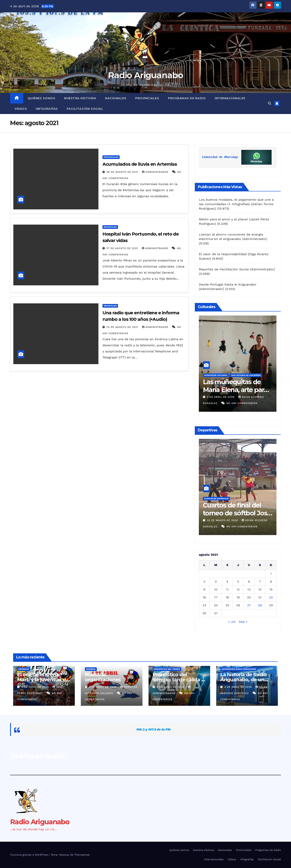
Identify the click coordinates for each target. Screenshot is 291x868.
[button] (270, 103)
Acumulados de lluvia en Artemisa (140, 164)
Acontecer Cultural (216, 375)
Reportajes (110, 227)
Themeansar (82, 855)
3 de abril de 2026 (221, 397)
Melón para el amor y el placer (223, 219)
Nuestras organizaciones (103, 677)
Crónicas (24, 669)
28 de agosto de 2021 (123, 172)
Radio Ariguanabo (145, 75)
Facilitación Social (85, 109)
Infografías (47, 109)
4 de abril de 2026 (36, 687)
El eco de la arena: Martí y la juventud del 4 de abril (44, 680)
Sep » (243, 622)
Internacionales (230, 98)
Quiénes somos (42, 98)
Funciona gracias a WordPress (30, 855)
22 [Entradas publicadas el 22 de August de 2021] (271, 597)
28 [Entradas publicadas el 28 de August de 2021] (260, 605)
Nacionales (116, 98)
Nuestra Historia (80, 98)
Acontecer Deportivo (216, 499)
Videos (21, 109)
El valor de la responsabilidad (223, 254)
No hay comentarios (239, 403)
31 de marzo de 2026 (223, 520)
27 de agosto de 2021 (123, 248)
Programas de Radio (187, 98)
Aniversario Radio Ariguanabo (239, 669)
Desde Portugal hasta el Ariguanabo (228, 284)
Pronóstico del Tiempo (167, 669)
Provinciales (147, 98)
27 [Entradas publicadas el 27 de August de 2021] (249, 605)
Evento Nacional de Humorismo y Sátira (233, 386)
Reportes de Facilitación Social (224, 269)
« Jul (232, 622)
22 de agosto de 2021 (123, 327)
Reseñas (91, 669)
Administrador (156, 172)
